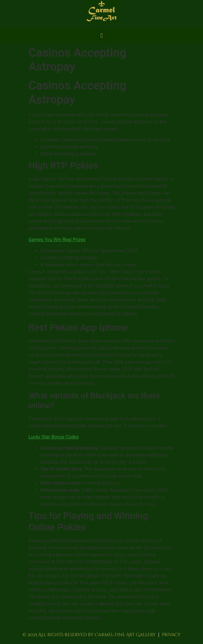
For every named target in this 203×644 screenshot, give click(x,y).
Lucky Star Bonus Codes (54, 437)
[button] (102, 36)
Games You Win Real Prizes (57, 240)
